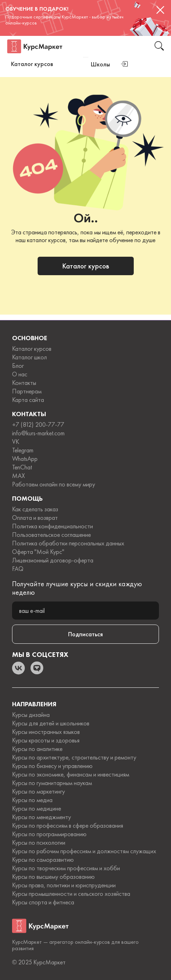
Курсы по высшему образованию (53, 877)
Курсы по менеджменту (42, 817)
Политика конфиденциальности (53, 526)
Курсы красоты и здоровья (46, 740)
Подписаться (85, 634)
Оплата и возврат (35, 518)
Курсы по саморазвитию (43, 860)
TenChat (22, 467)
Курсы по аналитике (37, 749)
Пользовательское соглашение (51, 535)
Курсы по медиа (32, 800)
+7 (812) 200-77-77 (38, 425)
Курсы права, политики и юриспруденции (64, 885)
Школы (100, 64)
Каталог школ (29, 357)
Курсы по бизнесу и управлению (52, 766)
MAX (18, 476)
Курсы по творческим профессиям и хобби (66, 868)
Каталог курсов (86, 266)
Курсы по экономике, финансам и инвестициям (71, 774)
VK (16, 442)
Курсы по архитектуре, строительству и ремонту (74, 757)
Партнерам (27, 391)
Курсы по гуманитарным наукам (52, 783)
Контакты (24, 383)
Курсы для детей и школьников (51, 723)
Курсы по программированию (49, 834)
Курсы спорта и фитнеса (43, 902)
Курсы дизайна (31, 715)
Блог (18, 366)
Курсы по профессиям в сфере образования (68, 826)
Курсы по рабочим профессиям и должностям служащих (84, 851)
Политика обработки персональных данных (68, 543)
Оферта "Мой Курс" (38, 552)
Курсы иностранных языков (46, 732)
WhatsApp (25, 459)
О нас (20, 374)
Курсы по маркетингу (38, 791)
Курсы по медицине (37, 808)
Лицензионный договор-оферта (53, 560)
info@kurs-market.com (38, 433)
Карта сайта (28, 400)
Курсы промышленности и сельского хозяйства (71, 894)
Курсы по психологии (39, 843)
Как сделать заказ (35, 509)
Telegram (23, 450)
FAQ (18, 569)
